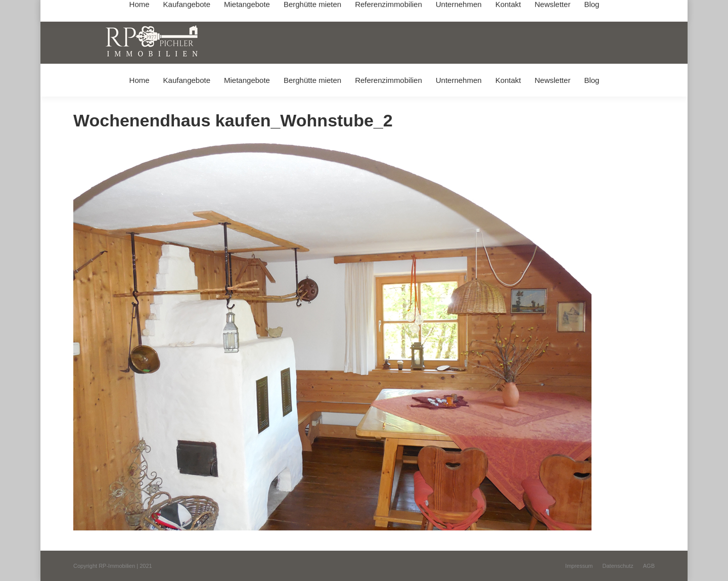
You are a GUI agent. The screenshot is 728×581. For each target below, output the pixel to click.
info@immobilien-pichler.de (313, 9)
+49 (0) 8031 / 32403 (233, 9)
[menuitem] (139, 80)
